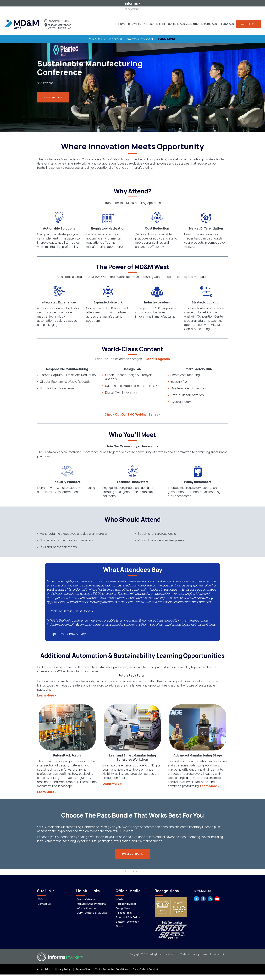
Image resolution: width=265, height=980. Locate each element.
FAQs (41, 897)
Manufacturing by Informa (91, 901)
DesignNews (123, 905)
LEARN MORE (166, 36)
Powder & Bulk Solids (128, 914)
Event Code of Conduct (145, 967)
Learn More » (47, 692)
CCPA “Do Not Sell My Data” (92, 910)
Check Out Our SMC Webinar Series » (133, 411)
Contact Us (44, 901)
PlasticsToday (124, 910)
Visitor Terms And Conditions (114, 967)
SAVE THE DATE (247, 22)
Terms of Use (86, 967)
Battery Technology (127, 919)
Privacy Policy (66, 967)
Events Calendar (86, 897)
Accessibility (46, 967)
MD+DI (120, 897)
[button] (133, 22)
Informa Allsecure (87, 905)
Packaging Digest (126, 901)
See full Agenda (158, 356)
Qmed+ (120, 923)
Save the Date (53, 95)
